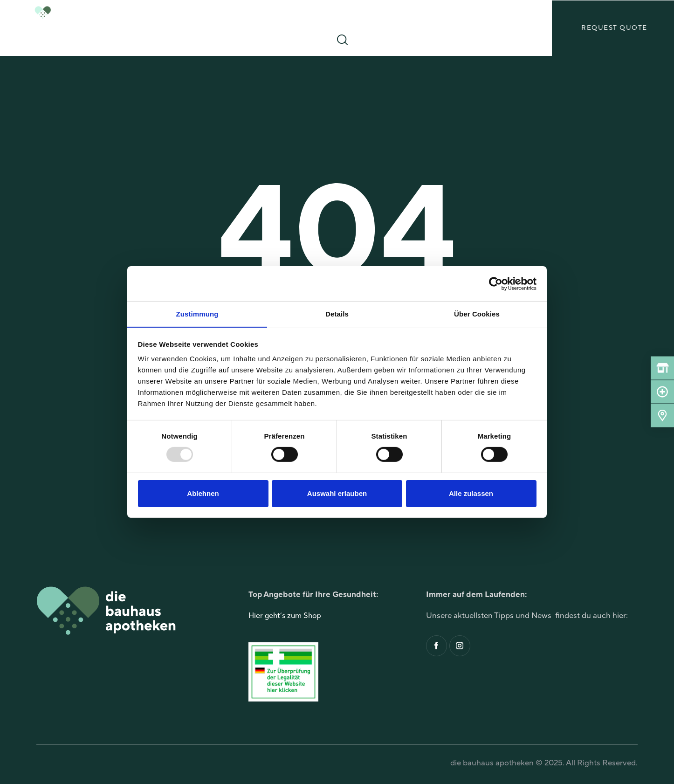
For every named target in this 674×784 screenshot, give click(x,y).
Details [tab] (337, 313)
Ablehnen (203, 493)
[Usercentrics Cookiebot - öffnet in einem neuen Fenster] (496, 283)
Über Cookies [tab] (477, 313)
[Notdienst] (662, 392)
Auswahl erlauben (337, 493)
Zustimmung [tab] (197, 313)
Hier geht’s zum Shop (287, 618)
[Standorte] (662, 416)
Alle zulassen (471, 493)
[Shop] (662, 368)
